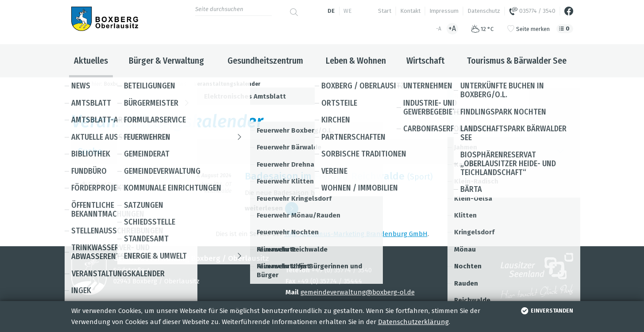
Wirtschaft (425, 61)
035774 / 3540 (532, 11)
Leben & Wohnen (356, 61)
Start (385, 11)
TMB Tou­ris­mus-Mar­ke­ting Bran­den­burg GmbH (356, 234)
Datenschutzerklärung (413, 322)
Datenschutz (484, 11)
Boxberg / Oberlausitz (131, 84)
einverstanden (546, 311)
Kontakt (410, 11)
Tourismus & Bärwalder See (517, 61)
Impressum (444, 11)
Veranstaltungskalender (227, 84)
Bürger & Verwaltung (166, 61)
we (347, 11)
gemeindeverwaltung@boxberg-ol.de (358, 292)
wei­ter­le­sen (272, 209)
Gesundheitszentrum (265, 61)
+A (452, 29)
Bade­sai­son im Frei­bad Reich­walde (325, 176)
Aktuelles (91, 61)
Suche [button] (322, 151)
